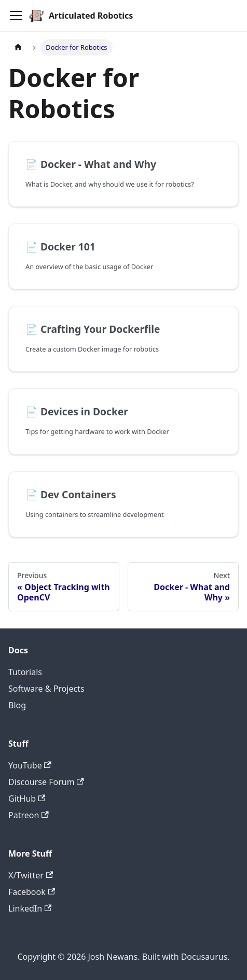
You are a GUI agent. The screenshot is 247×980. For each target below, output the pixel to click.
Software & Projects (46, 689)
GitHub (27, 799)
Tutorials (25, 672)
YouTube (30, 765)
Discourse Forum (46, 782)
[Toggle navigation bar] (16, 16)
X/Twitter (31, 875)
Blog (17, 705)
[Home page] (18, 47)
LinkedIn (30, 908)
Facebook (32, 892)
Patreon (29, 815)
